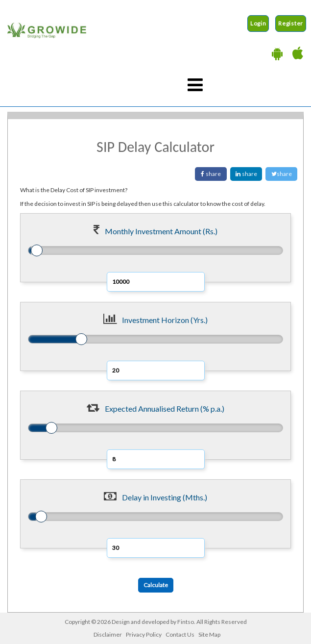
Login (258, 23)
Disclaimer (108, 634)
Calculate (156, 585)
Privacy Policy (144, 634)
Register (291, 23)
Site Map (209, 634)
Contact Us (180, 634)
